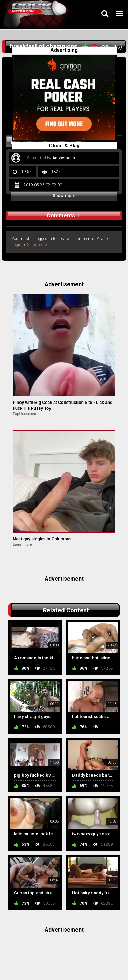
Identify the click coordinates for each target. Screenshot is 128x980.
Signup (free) (38, 245)
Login (17, 245)
